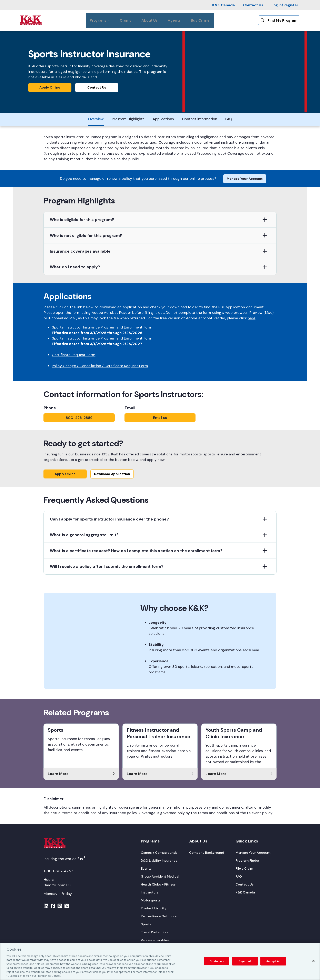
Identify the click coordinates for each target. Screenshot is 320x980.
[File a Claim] (244, 868)
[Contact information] (200, 119)
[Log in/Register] (285, 5)
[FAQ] (229, 119)
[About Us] (149, 20)
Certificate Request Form (74, 353)
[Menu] (46, 907)
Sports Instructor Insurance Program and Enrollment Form (102, 326)
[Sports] (146, 924)
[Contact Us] (253, 5)
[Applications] (163, 119)
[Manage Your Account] (253, 853)
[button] (160, 218)
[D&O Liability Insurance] (159, 861)
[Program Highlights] (128, 119)
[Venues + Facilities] (155, 940)
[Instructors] (150, 892)
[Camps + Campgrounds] (159, 853)
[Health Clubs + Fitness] (158, 884)
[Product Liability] (154, 908)
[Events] (146, 868)
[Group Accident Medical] (160, 876)
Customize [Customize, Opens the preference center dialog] (217, 961)
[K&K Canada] (224, 5)
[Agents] (174, 20)
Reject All (245, 961)
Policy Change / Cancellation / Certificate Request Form (100, 364)
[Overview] (96, 119)
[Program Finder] (247, 861)
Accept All (273, 961)
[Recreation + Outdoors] (159, 916)
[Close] (313, 961)
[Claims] (126, 20)
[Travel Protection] (154, 932)
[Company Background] (207, 853)
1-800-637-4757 (58, 871)
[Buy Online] (200, 20)
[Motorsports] (151, 900)
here (252, 316)
